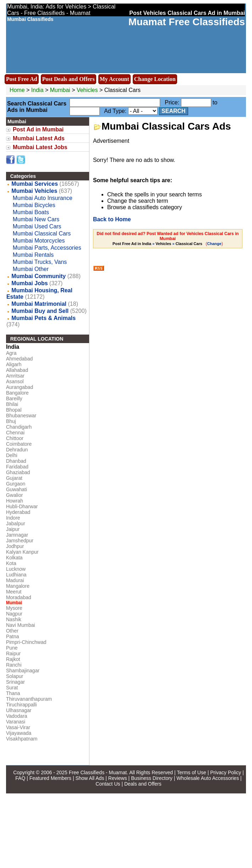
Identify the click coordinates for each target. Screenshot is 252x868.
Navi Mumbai (21, 625)
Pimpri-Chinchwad (26, 642)
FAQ (20, 778)
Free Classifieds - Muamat (98, 772)
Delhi (12, 455)
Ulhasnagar (19, 710)
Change (214, 244)
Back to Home (112, 219)
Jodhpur (15, 546)
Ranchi (14, 665)
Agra (11, 353)
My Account (114, 79)
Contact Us (108, 784)
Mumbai (61, 90)
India (37, 90)
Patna (13, 636)
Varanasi (16, 722)
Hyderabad (18, 512)
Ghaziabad (18, 472)
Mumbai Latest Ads (39, 138)
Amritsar (15, 376)
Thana (13, 693)
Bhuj (11, 421)
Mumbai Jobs (29, 283)
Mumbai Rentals (33, 255)
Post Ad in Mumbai (38, 129)
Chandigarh (19, 427)
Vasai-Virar (18, 727)
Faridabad (17, 467)
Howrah (15, 501)
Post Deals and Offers (69, 79)
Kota (11, 563)
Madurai (15, 580)
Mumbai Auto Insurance (43, 198)
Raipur (13, 653)
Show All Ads (90, 778)
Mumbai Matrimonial (39, 304)
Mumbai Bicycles (34, 205)
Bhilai (12, 404)
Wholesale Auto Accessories (208, 778)
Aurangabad (20, 387)
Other (12, 631)
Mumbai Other (31, 269)
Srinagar (15, 682)
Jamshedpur (20, 541)
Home (17, 90)
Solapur (15, 676)
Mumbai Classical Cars (42, 234)
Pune (12, 648)
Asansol (15, 381)
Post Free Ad (22, 79)
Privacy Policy (226, 772)
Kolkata (14, 558)
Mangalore (18, 586)
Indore (13, 518)
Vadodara (17, 716)
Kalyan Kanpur (22, 552)
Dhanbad (16, 461)
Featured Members (50, 778)
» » (158, 244)
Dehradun (17, 450)
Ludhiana (16, 575)
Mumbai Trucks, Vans (40, 262)
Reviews (118, 778)
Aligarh (14, 364)
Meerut (14, 592)
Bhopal (14, 410)
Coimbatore (19, 444)
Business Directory (152, 778)
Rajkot (13, 659)
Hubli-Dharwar (22, 506)
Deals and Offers (143, 784)
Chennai (15, 433)
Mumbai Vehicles (34, 191)
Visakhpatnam (22, 739)
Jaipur (13, 529)
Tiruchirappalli (21, 705)
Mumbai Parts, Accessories (47, 248)
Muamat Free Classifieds (187, 22)
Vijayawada (19, 733)
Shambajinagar (23, 671)
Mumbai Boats (31, 212)
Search (174, 111)
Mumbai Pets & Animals (43, 318)
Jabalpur (16, 523)
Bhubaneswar (21, 416)
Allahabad (17, 370)
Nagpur (14, 614)
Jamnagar (17, 535)
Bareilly (14, 398)
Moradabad (19, 597)
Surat (12, 688)
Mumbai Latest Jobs (40, 147)
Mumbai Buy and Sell (40, 311)
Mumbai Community (39, 276)
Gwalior (14, 495)
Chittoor (15, 438)
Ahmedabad (20, 359)
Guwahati (17, 489)
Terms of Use (191, 772)
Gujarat (14, 478)
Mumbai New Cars (36, 219)
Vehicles (87, 90)
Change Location (155, 79)
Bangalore (17, 393)
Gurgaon (16, 484)
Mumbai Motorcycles (39, 241)
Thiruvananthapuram (29, 699)
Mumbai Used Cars (37, 226)
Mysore (14, 608)
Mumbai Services (35, 184)
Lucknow (16, 569)
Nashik (14, 619)
